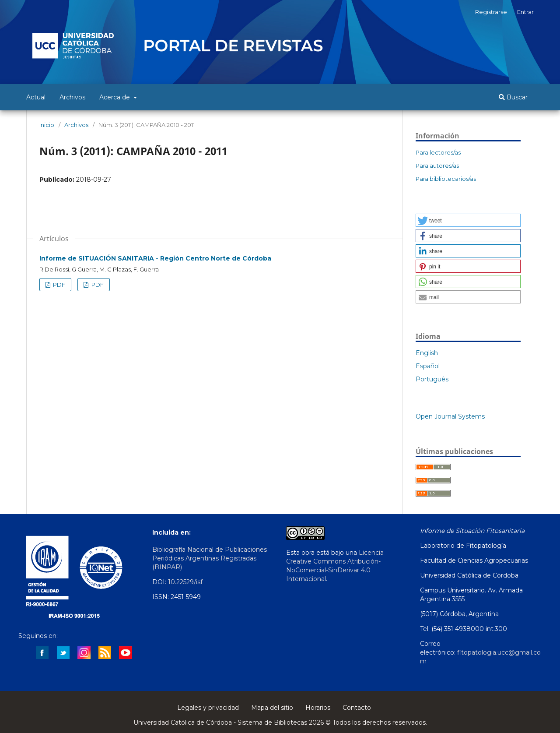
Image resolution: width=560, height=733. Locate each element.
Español (428, 366)
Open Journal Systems (450, 416)
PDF (58, 285)
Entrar (525, 12)
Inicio (47, 125)
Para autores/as (437, 166)
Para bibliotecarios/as (446, 179)
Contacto (357, 708)
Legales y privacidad (208, 708)
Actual (36, 97)
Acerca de (115, 97)
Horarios (318, 708)
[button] (468, 220)
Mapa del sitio (272, 708)
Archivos (72, 97)
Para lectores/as (438, 152)
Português (432, 379)
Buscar (513, 97)
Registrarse (491, 12)
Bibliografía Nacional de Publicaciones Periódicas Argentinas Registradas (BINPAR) (210, 558)
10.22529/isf (185, 582)
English (427, 353)
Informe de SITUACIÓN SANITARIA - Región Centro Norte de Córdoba (155, 258)
